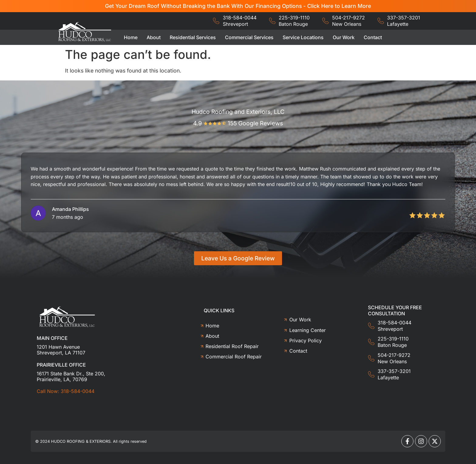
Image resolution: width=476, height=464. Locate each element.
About (154, 37)
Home (131, 37)
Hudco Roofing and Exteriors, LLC (238, 112)
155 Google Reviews (255, 123)
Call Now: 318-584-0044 (66, 391)
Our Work (344, 37)
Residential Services (193, 37)
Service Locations (303, 37)
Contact (373, 37)
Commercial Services (249, 37)
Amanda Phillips (70, 209)
